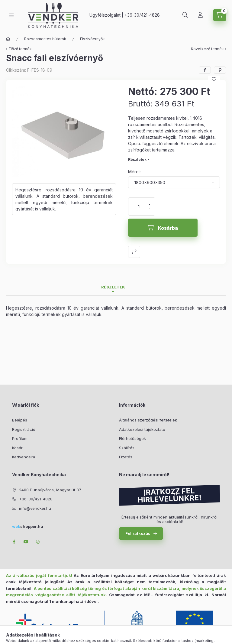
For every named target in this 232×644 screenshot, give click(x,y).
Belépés (20, 420)
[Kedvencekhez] (214, 79)
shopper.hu (28, 526)
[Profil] (200, 15)
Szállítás (127, 448)
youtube (26, 542)
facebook (14, 542)
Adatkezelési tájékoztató (142, 429)
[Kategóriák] (11, 15)
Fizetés (126, 457)
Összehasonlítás (134, 252)
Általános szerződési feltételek (148, 420)
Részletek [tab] (113, 287)
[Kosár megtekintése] (220, 15)
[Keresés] (185, 15)
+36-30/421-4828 (142, 15)
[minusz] (150, 211)
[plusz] (150, 202)
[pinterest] (220, 70)
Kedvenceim (24, 457)
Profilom (20, 438)
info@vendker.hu (35, 508)
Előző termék (20, 49)
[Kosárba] (163, 228)
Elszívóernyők (92, 39)
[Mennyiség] (139, 207)
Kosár (17, 448)
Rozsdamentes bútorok (45, 39)
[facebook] (205, 70)
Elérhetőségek (132, 438)
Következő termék (207, 49)
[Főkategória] (8, 39)
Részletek (137, 159)
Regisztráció (24, 429)
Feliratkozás (138, 533)
